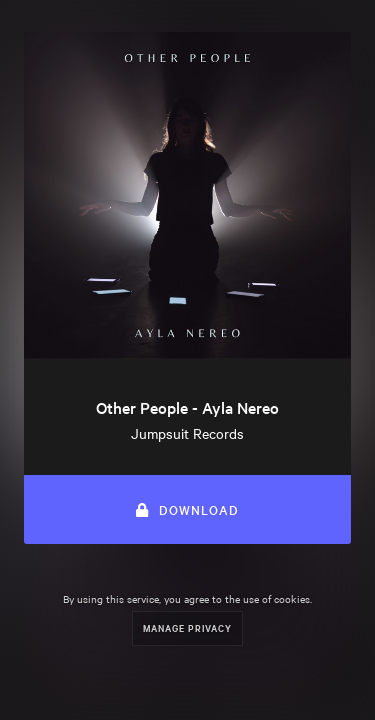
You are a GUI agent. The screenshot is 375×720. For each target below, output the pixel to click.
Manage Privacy (187, 627)
